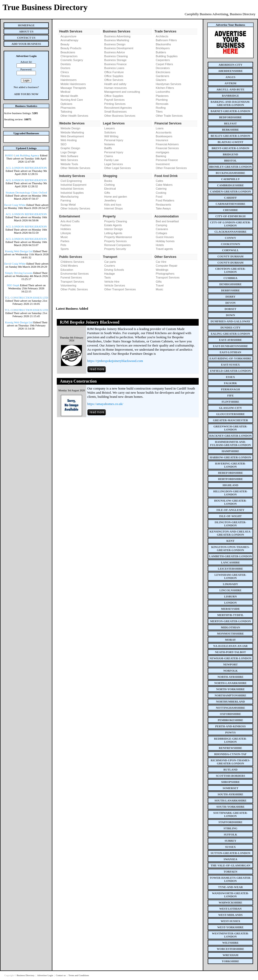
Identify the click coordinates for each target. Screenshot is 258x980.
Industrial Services (72, 189)
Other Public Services (74, 289)
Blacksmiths (163, 44)
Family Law (111, 160)
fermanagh (231, 389)
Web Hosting (68, 140)
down (230, 315)
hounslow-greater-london (231, 502)
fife (231, 395)
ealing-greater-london (231, 334)
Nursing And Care (72, 100)
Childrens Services (72, 262)
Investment (163, 164)
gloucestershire (231, 414)
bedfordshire (230, 117)
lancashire (231, 562)
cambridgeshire (230, 185)
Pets (63, 245)
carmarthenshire (231, 204)
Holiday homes (165, 241)
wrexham (231, 955)
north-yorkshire (231, 689)
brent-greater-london (230, 148)
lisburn (231, 596)
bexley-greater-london (231, 136)
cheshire (230, 210)
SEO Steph (13, 285)
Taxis (107, 277)
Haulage (110, 274)
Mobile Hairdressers (73, 84)
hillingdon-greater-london (230, 493)
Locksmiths (163, 92)
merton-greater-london (230, 621)
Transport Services (72, 282)
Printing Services (115, 104)
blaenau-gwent (230, 142)
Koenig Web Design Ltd (19, 251)
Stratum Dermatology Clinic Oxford (26, 192)
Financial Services (167, 148)
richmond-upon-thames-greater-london (231, 762)
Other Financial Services (171, 168)
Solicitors (110, 132)
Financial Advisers (167, 144)
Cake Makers (164, 185)
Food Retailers (165, 200)
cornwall (231, 250)
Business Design (115, 44)
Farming (66, 200)
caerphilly (230, 179)
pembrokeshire (230, 720)
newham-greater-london (230, 658)
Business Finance (115, 64)
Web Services (69, 160)
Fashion (65, 225)
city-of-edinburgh (231, 216)
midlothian (231, 627)
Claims (109, 156)
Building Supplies (167, 56)
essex (231, 377)
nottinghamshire (231, 708)
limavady (231, 584)
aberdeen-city (230, 65)
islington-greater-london (231, 524)
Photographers (165, 274)
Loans (160, 128)
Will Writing (111, 136)
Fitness (65, 76)
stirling (230, 828)
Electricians (163, 72)
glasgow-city (231, 408)
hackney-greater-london (230, 436)
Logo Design (68, 152)
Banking (161, 156)
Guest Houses (165, 237)
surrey (231, 841)
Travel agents (164, 249)
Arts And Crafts (70, 221)
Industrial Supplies (72, 193)
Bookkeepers (164, 136)
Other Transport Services (120, 289)
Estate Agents (113, 225)
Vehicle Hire (112, 282)
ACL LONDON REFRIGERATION (26, 168)
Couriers (110, 266)
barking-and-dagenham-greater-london (230, 103)
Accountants (164, 132)
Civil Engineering (71, 181)
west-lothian (230, 909)
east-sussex (231, 365)
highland (231, 485)
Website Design (70, 128)
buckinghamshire (230, 173)
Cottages (162, 233)
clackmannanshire (230, 232)
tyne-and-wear (230, 887)
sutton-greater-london (230, 853)
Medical (65, 92)
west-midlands (230, 915)
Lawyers (110, 128)
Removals (162, 104)
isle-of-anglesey (230, 510)
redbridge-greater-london (230, 740)
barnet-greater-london (230, 111)
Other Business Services (120, 116)
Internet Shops (114, 208)
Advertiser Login (45, 975)
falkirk (231, 383)
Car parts (110, 262)
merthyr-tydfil (230, 615)
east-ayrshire (230, 340)
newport (230, 664)
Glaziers (161, 80)
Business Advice (115, 52)
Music (64, 237)
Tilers (159, 112)
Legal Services (114, 164)
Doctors (65, 68)
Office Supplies (114, 76)
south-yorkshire (231, 807)
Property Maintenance (118, 237)
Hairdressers (68, 80)
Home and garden (116, 197)
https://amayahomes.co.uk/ (105, 404)
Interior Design (114, 229)
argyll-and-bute (230, 89)
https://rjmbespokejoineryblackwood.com (115, 361)
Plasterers (162, 96)
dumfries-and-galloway (230, 321)
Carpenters (163, 60)
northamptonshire (231, 695)
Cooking (161, 193)
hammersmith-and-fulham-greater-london (230, 443)
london (230, 603)
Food (159, 197)
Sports (64, 249)
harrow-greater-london (231, 457)
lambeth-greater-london (231, 556)
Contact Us (26, 38)
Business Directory (26, 975)
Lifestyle (66, 233)
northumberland (230, 702)
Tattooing (66, 112)
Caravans (162, 229)
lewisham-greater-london (230, 576)
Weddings (162, 270)
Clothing (109, 185)
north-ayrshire (231, 677)
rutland (230, 770)
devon (230, 303)
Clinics (64, 72)
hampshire (230, 451)
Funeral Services (71, 277)
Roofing (161, 108)
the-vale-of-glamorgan (230, 865)
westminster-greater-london (230, 935)
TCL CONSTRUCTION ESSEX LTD (26, 298)
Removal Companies (117, 245)
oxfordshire (230, 714)
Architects (162, 36)
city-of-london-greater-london (230, 224)
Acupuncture (68, 36)
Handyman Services (168, 84)
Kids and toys (113, 205)
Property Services (115, 241)
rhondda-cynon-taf (230, 754)
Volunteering (68, 285)
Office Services (114, 80)
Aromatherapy (69, 40)
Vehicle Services (115, 285)
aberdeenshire (231, 71)
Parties (65, 241)
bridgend (231, 154)
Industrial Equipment (73, 185)
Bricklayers (163, 48)
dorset (231, 309)
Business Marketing (117, 40)
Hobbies (66, 229)
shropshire (230, 782)
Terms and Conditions (79, 975)
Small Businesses (115, 112)
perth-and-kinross (230, 726)
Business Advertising (117, 36)
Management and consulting (122, 92)
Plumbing (162, 100)
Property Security (115, 249)
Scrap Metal (68, 205)
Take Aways (163, 208)
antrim (230, 83)
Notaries (110, 144)
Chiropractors (69, 56)
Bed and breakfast (167, 221)
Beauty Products (71, 48)
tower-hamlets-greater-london (230, 879)
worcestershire (230, 949)
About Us (26, 31)
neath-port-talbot (230, 652)
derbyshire (231, 290)
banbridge (231, 96)
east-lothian (231, 352)
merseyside (231, 609)
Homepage (26, 25)
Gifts (107, 193)
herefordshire (231, 473)
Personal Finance (167, 160)
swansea (231, 859)
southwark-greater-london (230, 814)
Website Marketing (72, 132)
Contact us (61, 975)
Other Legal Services (118, 168)
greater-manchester (230, 420)
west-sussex (230, 921)
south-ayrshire (231, 794)
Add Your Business (26, 44)
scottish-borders (231, 776)
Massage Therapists (73, 88)
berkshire (231, 130)
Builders (161, 52)
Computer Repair (167, 266)
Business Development (119, 48)
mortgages (163, 152)
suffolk (230, 834)
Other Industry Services (75, 208)
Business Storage (115, 60)
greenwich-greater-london (230, 428)
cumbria (230, 278)
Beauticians (68, 52)
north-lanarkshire (230, 683)
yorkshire (231, 961)
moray (230, 640)
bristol (231, 160)
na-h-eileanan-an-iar (231, 646)
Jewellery (110, 200)
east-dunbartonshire (230, 346)
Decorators (163, 68)
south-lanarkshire (230, 800)
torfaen (231, 872)
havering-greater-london (230, 465)
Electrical (110, 189)
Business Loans (114, 68)
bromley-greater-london (231, 167)
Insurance (162, 140)
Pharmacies (68, 108)
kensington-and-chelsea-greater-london (230, 533)
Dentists (66, 64)
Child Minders (69, 266)
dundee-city (230, 327)
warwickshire (231, 902)
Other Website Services (75, 168)
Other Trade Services (169, 116)
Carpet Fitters (164, 64)
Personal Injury (114, 140)
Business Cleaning (116, 56)
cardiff (230, 198)
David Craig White (15, 205)
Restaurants (163, 205)
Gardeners (163, 76)
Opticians (66, 104)
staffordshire (231, 822)
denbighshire (230, 284)
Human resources (115, 88)
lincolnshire (230, 590)
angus (231, 77)
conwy (231, 238)
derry (231, 297)
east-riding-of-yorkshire (230, 358)
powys (230, 732)
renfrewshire (230, 748)
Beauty (65, 44)
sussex (230, 847)
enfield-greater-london (230, 371)
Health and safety (115, 84)
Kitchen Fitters (165, 88)
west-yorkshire (230, 927)
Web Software (69, 156)
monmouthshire (230, 633)
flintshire (230, 402)
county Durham (231, 256)
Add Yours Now (26, 94)
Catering (161, 189)
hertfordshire (230, 479)
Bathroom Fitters (166, 40)
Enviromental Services (74, 274)
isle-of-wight (231, 516)
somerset (231, 788)
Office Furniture (114, 72)
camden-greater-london (231, 191)
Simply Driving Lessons (19, 273)
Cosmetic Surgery (72, 60)
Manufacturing (69, 197)
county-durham (231, 263)
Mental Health (69, 96)
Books (108, 181)
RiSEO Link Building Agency (22, 155)
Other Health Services (74, 116)
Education (67, 270)
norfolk (230, 671)
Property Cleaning (116, 221)
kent (231, 541)
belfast (231, 123)
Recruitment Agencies (118, 108)
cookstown (230, 244)
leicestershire (231, 569)
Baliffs (108, 148)
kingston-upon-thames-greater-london (231, 548)
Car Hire (161, 262)
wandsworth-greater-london (230, 895)
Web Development (72, 136)
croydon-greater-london (230, 270)
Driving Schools (114, 270)
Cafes (160, 181)
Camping (162, 225)
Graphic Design (70, 148)
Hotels (160, 245)
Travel (160, 285)
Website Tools (69, 164)
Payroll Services (114, 100)
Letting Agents (113, 233)
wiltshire (231, 943)
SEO (63, 144)
